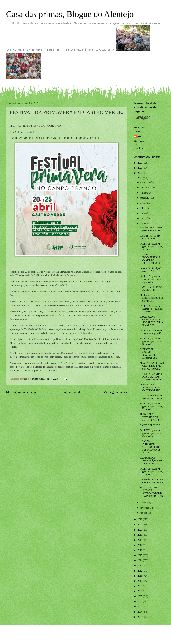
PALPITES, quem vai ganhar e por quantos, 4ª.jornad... (151, 279)
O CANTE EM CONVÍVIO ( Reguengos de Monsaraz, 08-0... (149, 354)
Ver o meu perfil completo (139, 145)
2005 (140, 607)
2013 (140, 566)
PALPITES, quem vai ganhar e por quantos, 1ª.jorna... (151, 472)
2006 (140, 602)
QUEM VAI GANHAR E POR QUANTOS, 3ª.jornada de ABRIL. (152, 377)
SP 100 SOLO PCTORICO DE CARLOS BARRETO (152, 417)
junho (143, 213)
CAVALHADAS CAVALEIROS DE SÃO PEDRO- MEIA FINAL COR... (151, 321)
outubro (144, 193)
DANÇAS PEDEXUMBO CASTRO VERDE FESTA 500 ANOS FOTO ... (150, 447)
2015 (140, 555)
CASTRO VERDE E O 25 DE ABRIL (151, 289)
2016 (140, 550)
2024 (140, 173)
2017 (140, 545)
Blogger (104, 637)
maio (143, 218)
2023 (140, 178)
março (144, 503)
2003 (140, 617)
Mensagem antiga (115, 392)
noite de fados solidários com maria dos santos (151, 481)
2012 (140, 571)
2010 (140, 581)
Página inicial (71, 392)
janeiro (144, 513)
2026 (140, 163)
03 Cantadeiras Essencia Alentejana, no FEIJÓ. (152, 397)
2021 (140, 525)
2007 (140, 596)
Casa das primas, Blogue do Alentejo (70, 14)
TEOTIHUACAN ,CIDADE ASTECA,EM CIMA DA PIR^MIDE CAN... (152, 492)
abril (143, 224)
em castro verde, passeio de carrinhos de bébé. (151, 229)
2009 (140, 586)
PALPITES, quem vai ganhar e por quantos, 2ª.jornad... (151, 406)
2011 (140, 576)
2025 (140, 168)
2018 (140, 540)
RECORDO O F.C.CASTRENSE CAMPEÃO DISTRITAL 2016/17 (151, 259)
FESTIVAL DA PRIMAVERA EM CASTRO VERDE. (150, 388)
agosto (144, 203)
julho (143, 208)
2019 (140, 535)
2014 (140, 560)
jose (139, 137)
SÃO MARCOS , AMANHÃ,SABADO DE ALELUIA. (152, 461)
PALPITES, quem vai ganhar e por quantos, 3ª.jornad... (151, 341)
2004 (140, 612)
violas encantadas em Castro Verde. (150, 237)
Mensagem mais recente (22, 392)
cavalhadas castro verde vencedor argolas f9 (151, 332)
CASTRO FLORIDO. (150, 425)
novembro (146, 188)
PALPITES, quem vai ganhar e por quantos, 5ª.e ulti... (151, 247)
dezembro (145, 182)
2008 (140, 591)
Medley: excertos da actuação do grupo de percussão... (151, 298)
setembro (145, 198)
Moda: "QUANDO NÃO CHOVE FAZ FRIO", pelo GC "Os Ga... (152, 366)
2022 (140, 519)
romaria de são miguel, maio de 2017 (151, 270)
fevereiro (145, 508)
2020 (140, 530)
